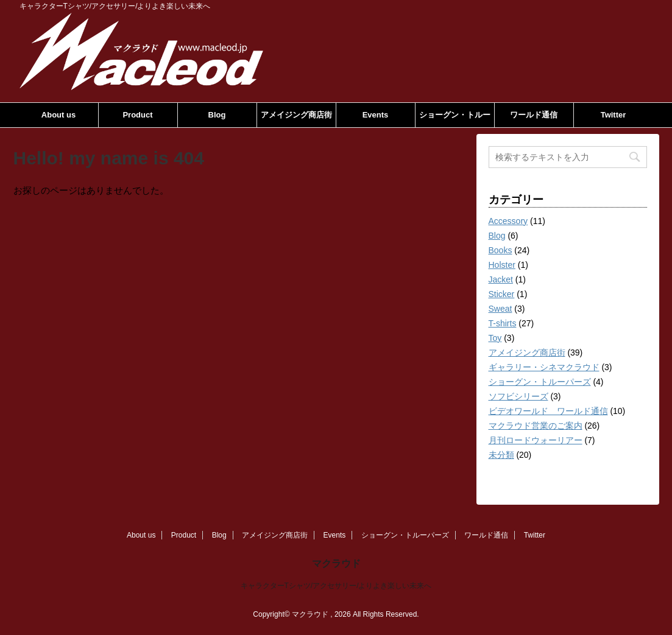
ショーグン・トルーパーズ (455, 119)
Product (137, 115)
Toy (495, 338)
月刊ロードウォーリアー (536, 440)
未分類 (501, 455)
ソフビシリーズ (518, 396)
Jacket (501, 279)
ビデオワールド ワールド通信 (548, 411)
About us (58, 115)
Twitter (614, 115)
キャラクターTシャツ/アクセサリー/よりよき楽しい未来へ (336, 586)
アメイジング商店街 (296, 115)
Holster (502, 265)
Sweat (500, 309)
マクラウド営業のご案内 (536, 426)
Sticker (502, 294)
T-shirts (503, 323)
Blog (217, 115)
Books (500, 250)
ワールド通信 (534, 115)
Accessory (508, 221)
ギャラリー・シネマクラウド (544, 367)
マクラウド (336, 563)
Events (376, 115)
